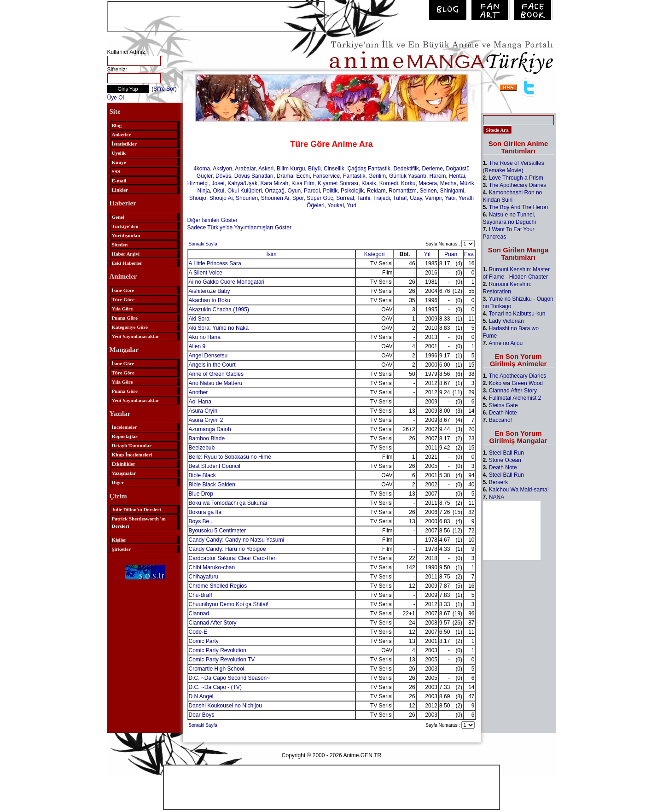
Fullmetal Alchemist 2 (515, 398)
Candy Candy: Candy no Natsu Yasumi (237, 540)
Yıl (427, 254)
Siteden (120, 245)
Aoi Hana (200, 402)
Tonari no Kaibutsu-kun (517, 314)
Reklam (376, 191)
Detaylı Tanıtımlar (132, 445)
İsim (272, 254)
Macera (428, 183)
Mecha (448, 183)
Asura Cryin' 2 (206, 420)
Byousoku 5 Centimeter (218, 531)
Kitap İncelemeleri (132, 455)
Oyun (294, 191)
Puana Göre (125, 318)
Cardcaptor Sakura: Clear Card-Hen (233, 558)
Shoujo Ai (221, 198)
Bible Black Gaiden (212, 485)
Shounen (247, 198)
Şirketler (122, 549)
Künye (119, 162)
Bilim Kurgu (291, 169)
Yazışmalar (124, 473)
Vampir (433, 198)
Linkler (120, 190)
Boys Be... (201, 521)
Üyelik (119, 153)
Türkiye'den (125, 226)
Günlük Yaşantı (408, 176)
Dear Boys (202, 715)
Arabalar (245, 169)
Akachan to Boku (210, 300)
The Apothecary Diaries (518, 185)
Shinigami (452, 191)
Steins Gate (503, 405)
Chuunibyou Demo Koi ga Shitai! (229, 604)
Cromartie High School (217, 669)
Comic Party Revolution (218, 650)
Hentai (457, 176)
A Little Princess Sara (215, 263)
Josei (218, 183)
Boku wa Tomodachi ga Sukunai (228, 503)
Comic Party (204, 641)
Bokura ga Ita (205, 512)
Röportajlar (125, 436)
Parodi (312, 191)
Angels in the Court (212, 365)
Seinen (428, 191)
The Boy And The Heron (519, 207)
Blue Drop (201, 494)
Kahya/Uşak (242, 183)
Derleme (432, 169)
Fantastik (354, 176)
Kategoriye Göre (130, 327)
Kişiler (119, 540)
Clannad (199, 613)
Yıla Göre (122, 309)
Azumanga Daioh (210, 429)
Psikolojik (352, 191)
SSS (116, 171)
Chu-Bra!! (201, 595)
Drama (285, 176)
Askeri (266, 169)
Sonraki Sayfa (203, 244)
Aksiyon (222, 169)
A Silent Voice (206, 273)
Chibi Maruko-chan (212, 567)
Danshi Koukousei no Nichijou (225, 706)
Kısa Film (303, 183)
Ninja (203, 191)
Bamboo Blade (207, 438)
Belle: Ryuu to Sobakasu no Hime (230, 457)
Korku (408, 183)
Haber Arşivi (126, 254)
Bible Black (202, 475)
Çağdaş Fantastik (369, 169)
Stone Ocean (505, 460)
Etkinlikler (124, 464)
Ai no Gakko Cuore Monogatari (227, 282)
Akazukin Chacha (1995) (219, 310)
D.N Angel (201, 696)
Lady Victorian (506, 321)
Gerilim (377, 176)
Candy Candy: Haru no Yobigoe (227, 549)
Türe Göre (123, 299)
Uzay (416, 198)
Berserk (498, 482)
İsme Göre (123, 290)
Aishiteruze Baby (209, 291)
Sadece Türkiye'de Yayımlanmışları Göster (239, 228)
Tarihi (363, 198)
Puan (451, 254)
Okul (219, 191)
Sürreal (345, 198)
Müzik (467, 183)
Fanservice (327, 176)
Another (198, 392)
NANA (497, 497)
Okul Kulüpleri (245, 191)
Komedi (389, 183)
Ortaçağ (275, 191)
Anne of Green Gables (216, 374)
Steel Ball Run (506, 453)
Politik (330, 191)
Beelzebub (202, 448)
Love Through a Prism (516, 178)
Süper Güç (320, 198)
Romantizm (403, 191)
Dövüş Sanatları (254, 176)
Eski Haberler (127, 263)
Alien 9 (197, 346)
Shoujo (198, 198)
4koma (202, 169)
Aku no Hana (205, 337)
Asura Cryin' (204, 411)
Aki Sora (199, 319)
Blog (117, 125)
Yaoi (450, 198)
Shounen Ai (275, 198)
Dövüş (223, 176)
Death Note (503, 413)
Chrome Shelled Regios (218, 586)
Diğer (118, 482)
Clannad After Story (213, 623)
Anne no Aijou (506, 343)
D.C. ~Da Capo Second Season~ (230, 678)
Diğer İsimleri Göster (212, 220)
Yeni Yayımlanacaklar (136, 336)
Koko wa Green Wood (516, 383)
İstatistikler (124, 144)
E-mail (119, 181)
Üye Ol (116, 98)
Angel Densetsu (208, 356)
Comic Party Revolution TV (222, 660)
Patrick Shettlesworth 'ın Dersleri (139, 522)
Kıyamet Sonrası (338, 183)
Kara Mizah (275, 183)
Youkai (336, 205)
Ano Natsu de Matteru (216, 383)
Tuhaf (400, 198)
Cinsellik (334, 169)
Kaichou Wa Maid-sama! (519, 490)
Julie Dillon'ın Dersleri (137, 509)
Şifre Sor (164, 89)
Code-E (198, 632)
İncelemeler (125, 427)
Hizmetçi (198, 183)
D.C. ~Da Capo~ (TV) (215, 687)
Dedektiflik (406, 169)
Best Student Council (215, 466)
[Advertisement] (216, 16)
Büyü (314, 169)
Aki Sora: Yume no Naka (219, 328)
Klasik (369, 183)
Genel (118, 217)
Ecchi (303, 176)
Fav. (469, 254)
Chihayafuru (204, 577)
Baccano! (500, 420)
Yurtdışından (126, 235)
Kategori (375, 254)
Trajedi (382, 198)
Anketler (122, 134)
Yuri (352, 205)
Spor (298, 198)
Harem (438, 176)
